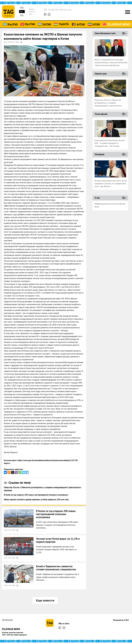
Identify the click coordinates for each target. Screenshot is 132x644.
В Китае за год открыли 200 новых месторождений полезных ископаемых (36, 495)
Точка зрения (101, 114)
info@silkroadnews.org (60, 10)
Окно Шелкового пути (105, 33)
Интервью (100, 154)
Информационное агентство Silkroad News (110, 205)
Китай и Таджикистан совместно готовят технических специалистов (56, 568)
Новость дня (101, 74)
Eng (22, 15)
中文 (22, 8)
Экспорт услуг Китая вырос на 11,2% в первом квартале (58, 540)
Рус (21, 11)
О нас (97, 198)
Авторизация (7, 620)
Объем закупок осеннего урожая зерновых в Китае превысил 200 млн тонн (36, 499)
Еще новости (45, 600)
